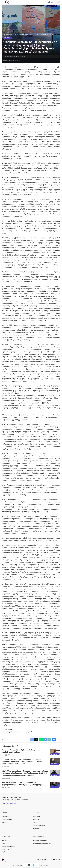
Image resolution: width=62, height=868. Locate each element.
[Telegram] (59, 860)
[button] (4, 2)
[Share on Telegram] (33, 865)
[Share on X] (29, 865)
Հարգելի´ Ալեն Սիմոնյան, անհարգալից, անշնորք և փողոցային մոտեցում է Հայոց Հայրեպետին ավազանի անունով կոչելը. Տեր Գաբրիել (23, 762)
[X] (51, 860)
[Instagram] (57, 860)
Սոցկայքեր (8, 38)
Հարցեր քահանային (9, 803)
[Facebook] (49, 860)
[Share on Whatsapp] (41, 739)
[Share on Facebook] (25, 865)
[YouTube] (54, 860)
